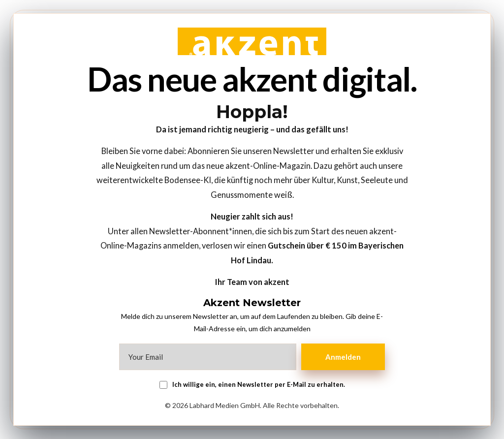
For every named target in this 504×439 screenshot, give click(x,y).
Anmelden (343, 357)
